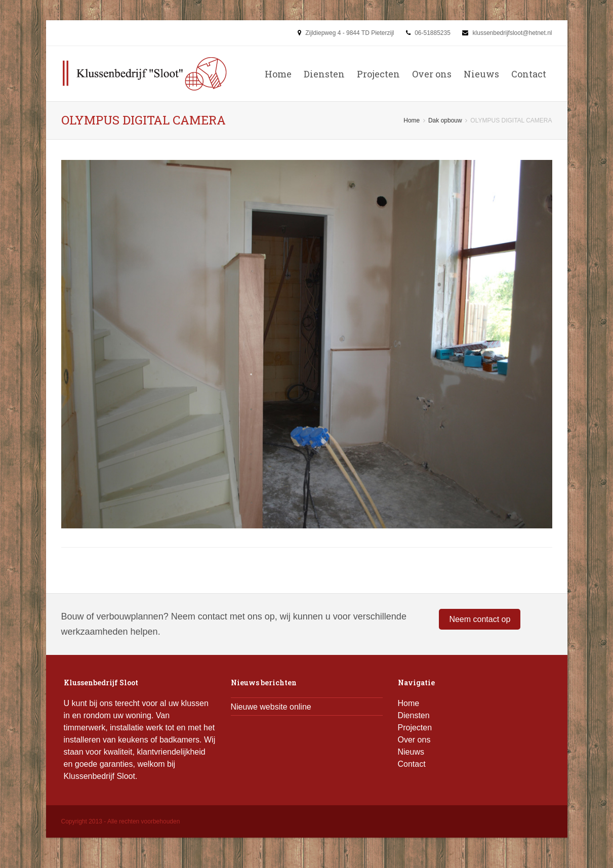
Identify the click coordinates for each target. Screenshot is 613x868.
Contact (529, 74)
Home (278, 74)
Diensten (324, 74)
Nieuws (481, 74)
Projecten (378, 74)
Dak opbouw (445, 120)
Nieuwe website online (271, 707)
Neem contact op (480, 619)
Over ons (432, 74)
